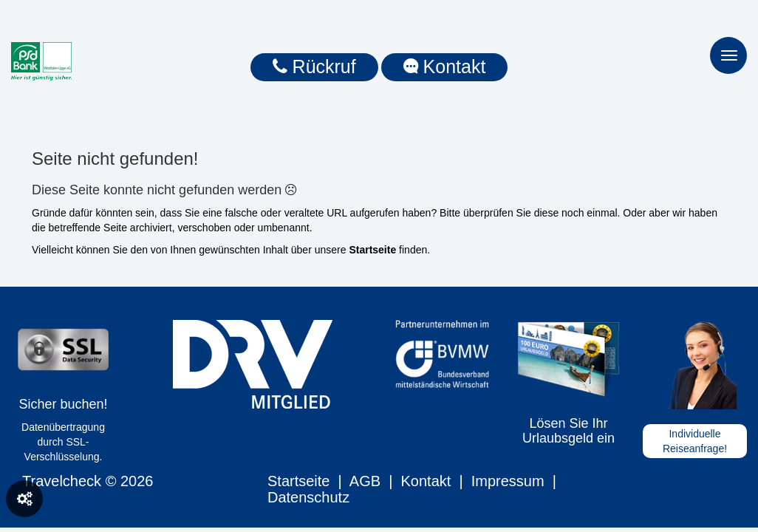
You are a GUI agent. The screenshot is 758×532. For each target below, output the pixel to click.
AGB (365, 481)
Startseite (298, 481)
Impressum (508, 481)
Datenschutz (308, 497)
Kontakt (426, 481)
